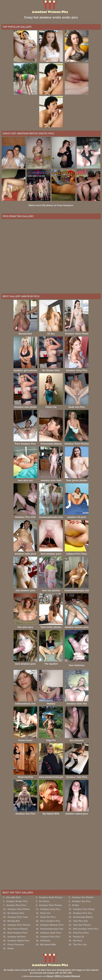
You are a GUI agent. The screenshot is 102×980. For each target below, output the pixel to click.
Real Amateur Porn (17, 933)
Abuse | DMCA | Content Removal (63, 976)
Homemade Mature (83, 917)
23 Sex (75, 905)
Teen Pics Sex (80, 921)
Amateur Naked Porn (19, 941)
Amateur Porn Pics (50, 937)
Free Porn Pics (81, 933)
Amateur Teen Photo (84, 909)
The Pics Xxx (80, 945)
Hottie (11, 948)
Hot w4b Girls (14, 897)
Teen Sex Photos (82, 925)
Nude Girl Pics (48, 917)
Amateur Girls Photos (51, 905)
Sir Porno (44, 901)
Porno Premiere (16, 945)
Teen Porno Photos (18, 929)
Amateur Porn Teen (18, 917)
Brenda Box (14, 921)
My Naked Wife (48, 945)
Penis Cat (45, 913)
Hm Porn (78, 941)
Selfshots (45, 941)
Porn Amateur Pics (50, 921)
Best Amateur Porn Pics (86, 929)
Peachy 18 (78, 937)
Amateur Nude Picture (51, 897)
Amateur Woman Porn (52, 925)
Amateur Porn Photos (19, 925)
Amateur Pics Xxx (82, 913)
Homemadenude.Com (52, 929)
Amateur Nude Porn (51, 933)
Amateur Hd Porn (17, 937)
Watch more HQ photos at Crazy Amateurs (51, 205)
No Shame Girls (16, 913)
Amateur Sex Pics (81, 901)
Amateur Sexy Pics (50, 909)
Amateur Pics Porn (16, 905)
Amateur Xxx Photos (83, 897)
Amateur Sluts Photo (19, 909)
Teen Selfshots (77, 665)
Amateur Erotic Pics (17, 901)
